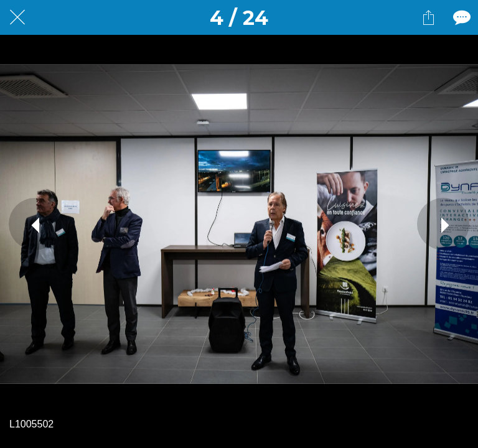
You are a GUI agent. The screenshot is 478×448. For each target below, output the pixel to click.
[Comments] (461, 17)
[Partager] (428, 17)
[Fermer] (17, 17)
